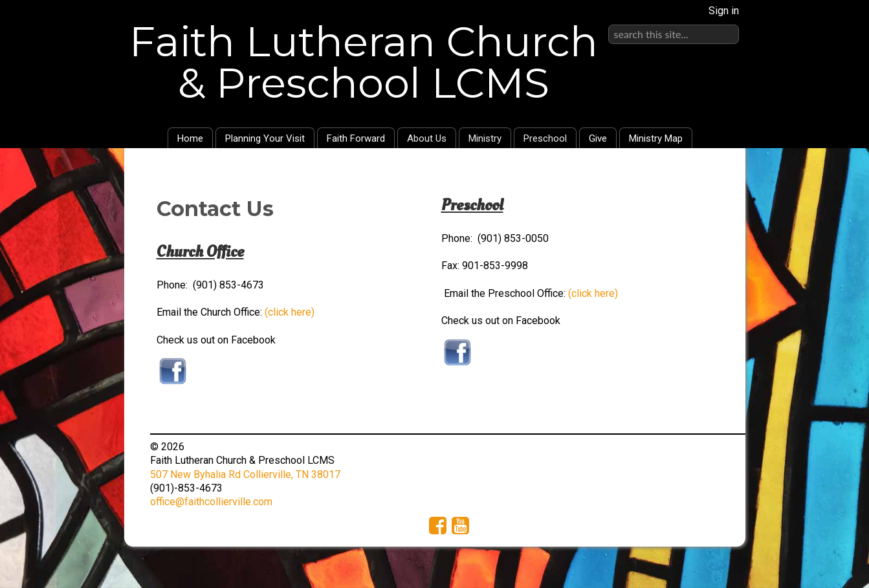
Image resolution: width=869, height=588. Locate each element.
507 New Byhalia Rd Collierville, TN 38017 (245, 474)
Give (598, 138)
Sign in (724, 11)
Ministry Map (656, 138)
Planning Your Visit (265, 138)
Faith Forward (356, 138)
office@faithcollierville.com (211, 502)
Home (190, 138)
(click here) (290, 312)
